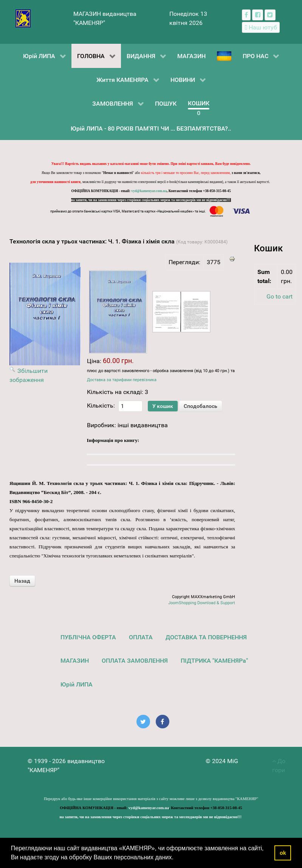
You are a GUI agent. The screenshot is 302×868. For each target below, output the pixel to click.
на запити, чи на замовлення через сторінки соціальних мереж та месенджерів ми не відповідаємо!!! (151, 200)
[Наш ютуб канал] (261, 27)
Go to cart (280, 296)
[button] (176, 858)
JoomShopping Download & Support (202, 603)
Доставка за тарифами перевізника (122, 380)
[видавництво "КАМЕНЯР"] (23, 18)
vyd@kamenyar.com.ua (149, 191)
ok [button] (283, 853)
